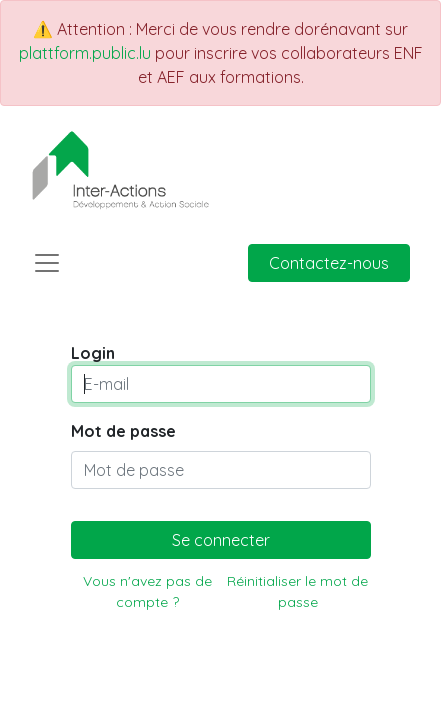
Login (93, 353)
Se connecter (221, 540)
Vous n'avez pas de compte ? (147, 591)
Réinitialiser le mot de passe (297, 591)
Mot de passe (123, 431)
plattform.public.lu (85, 53)
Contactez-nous (329, 263)
